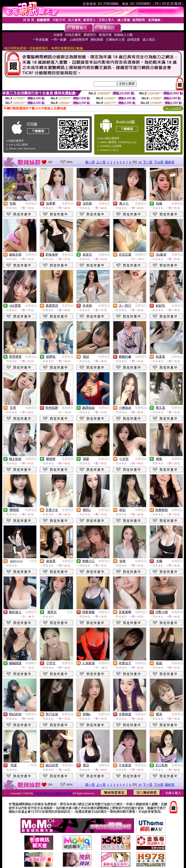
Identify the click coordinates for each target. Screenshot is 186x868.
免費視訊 (31, 204)
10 (140, 162)
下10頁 (159, 162)
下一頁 (148, 162)
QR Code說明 (173, 108)
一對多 (32, 561)
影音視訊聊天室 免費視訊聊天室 (53, 793)
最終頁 (170, 162)
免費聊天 (141, 255)
